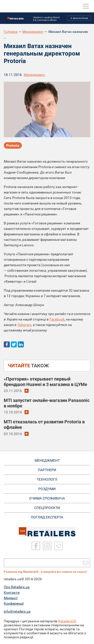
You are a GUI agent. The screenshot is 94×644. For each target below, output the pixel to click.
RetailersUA (67, 621)
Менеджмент (33, 32)
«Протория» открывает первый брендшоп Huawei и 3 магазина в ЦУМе (45, 382)
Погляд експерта (47, 517)
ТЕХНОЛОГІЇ (47, 479)
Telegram (24, 325)
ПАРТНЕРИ (47, 470)
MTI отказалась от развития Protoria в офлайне (44, 424)
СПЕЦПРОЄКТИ (47, 508)
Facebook (57, 319)
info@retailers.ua (17, 611)
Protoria (13, 145)
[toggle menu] (86, 6)
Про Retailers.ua (17, 587)
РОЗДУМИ (47, 489)
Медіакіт (11, 598)
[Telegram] (58, 546)
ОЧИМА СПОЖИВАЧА (47, 498)
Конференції (14, 603)
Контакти (12, 592)
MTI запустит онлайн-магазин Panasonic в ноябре (47, 403)
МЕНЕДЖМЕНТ (47, 460)
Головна (11, 32)
